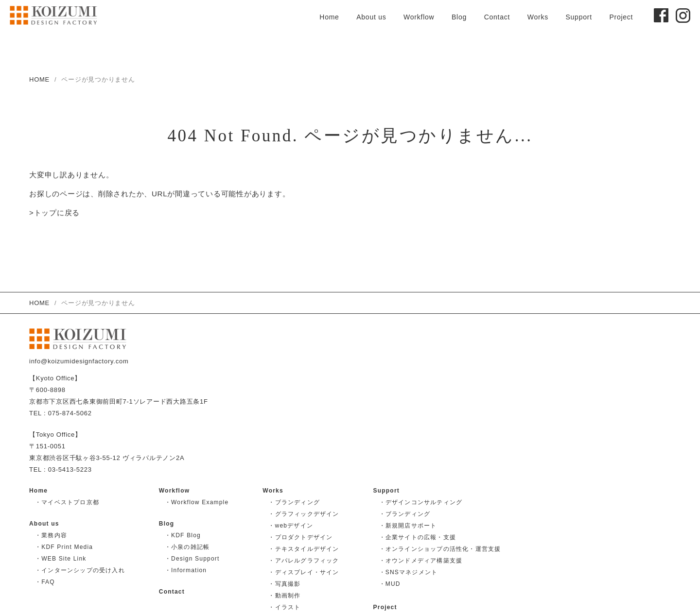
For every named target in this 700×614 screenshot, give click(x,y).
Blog (459, 17)
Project (621, 17)
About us (371, 17)
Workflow (419, 17)
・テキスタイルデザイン (304, 549)
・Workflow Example (197, 502)
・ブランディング (294, 502)
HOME (39, 79)
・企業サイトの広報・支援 (418, 537)
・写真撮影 (284, 584)
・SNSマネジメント (409, 572)
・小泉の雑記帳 (187, 547)
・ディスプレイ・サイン (304, 572)
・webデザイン (291, 526)
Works (538, 17)
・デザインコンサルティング (421, 502)
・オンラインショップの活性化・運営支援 (440, 549)
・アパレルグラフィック (304, 561)
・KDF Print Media (64, 547)
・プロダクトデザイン (300, 537)
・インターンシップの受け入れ (80, 570)
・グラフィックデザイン (304, 514)
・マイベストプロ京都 (67, 502)
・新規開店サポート (408, 526)
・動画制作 (284, 596)
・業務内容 (51, 535)
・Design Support (192, 559)
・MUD (390, 584)
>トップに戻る (54, 213)
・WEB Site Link (61, 559)
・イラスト (284, 607)
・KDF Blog (183, 535)
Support (578, 17)
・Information (186, 570)
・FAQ (45, 582)
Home (329, 17)
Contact (497, 17)
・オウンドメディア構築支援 (421, 561)
